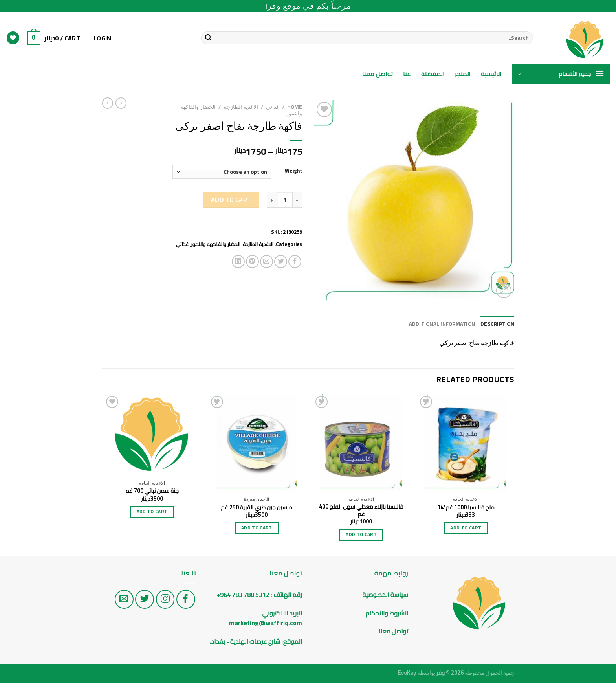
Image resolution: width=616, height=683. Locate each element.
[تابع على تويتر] (145, 599)
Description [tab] (497, 324)
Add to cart (231, 200)
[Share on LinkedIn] (238, 262)
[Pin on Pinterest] (252, 262)
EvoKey (407, 673)
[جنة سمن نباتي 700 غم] (152, 435)
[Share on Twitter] (281, 262)
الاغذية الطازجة (241, 107)
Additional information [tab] (442, 324)
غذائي (273, 107)
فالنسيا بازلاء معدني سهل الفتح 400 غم (361, 510)
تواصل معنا (378, 74)
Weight (293, 171)
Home (295, 107)
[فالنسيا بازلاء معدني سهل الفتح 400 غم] (361, 443)
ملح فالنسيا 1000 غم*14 (466, 508)
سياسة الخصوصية (385, 595)
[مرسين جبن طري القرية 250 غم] (257, 443)
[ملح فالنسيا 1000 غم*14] (466, 443)
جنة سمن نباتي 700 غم (152, 491)
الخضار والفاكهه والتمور (216, 244)
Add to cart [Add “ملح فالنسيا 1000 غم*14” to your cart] (466, 528)
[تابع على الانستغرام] (165, 599)
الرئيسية (491, 74)
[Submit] (208, 38)
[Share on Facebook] (295, 262)
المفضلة (433, 74)
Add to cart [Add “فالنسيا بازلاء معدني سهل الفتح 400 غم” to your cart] (361, 534)
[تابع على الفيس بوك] (186, 599)
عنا (407, 74)
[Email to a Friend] (267, 262)
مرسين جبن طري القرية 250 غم (257, 508)
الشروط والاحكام (386, 613)
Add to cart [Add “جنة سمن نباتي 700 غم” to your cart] (152, 512)
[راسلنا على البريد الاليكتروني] (124, 599)
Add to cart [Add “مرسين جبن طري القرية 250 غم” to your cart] (257, 528)
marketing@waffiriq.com (266, 623)
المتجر (463, 74)
